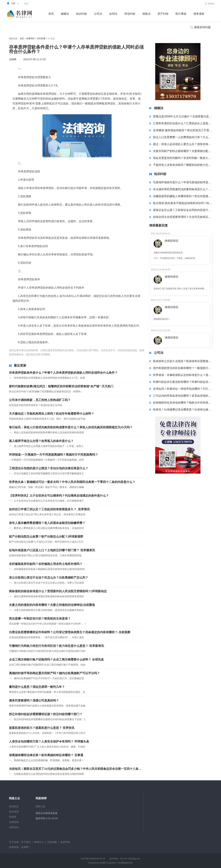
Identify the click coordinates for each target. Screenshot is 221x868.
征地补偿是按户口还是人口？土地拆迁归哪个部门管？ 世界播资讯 (52, 550)
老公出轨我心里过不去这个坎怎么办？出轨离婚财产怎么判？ (49, 578)
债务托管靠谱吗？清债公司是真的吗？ (34, 701)
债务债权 (199, 14)
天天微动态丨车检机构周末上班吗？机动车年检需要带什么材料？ (52, 414)
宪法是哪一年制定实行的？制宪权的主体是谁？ (40, 619)
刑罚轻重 (41, 39)
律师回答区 (172, 241)
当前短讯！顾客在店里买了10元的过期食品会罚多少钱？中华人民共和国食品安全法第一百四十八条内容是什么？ (75, 769)
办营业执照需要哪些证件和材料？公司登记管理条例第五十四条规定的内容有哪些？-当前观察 (70, 632)
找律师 (13, 817)
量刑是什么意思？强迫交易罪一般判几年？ (37, 687)
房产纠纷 (163, 14)
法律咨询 (14, 822)
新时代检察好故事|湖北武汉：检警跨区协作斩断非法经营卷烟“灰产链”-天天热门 (61, 386)
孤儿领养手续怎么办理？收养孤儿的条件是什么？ (41, 441)
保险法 (146, 14)
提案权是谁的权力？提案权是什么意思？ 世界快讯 (42, 728)
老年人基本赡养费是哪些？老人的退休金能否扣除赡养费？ (47, 523)
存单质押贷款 (88, 354)
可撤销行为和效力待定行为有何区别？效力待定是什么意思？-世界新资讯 (56, 646)
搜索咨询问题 (200, 27)
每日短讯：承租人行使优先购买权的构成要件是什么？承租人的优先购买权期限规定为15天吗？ (71, 427)
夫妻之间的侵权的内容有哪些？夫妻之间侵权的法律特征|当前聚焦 (52, 605)
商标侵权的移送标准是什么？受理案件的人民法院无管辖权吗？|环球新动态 (58, 591)
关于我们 (26, 842)
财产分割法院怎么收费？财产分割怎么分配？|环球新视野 (46, 537)
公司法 (98, 14)
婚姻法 (65, 14)
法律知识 (14, 827)
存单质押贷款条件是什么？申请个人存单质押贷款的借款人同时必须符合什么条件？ (63, 373)
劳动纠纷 (130, 14)
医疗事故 (181, 14)
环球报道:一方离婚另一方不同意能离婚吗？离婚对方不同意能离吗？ (54, 455)
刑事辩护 (31, 39)
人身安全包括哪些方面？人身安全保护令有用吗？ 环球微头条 (49, 742)
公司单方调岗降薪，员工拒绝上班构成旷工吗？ (40, 400)
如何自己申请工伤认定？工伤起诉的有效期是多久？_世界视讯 (49, 509)
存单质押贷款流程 (71, 354)
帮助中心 (39, 842)
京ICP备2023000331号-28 (93, 859)
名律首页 (14, 806)
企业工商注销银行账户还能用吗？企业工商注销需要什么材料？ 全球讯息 (56, 660)
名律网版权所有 (125, 863)
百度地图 (52, 842)
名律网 (25, 847)
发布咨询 (14, 812)
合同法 (113, 14)
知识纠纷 (81, 14)
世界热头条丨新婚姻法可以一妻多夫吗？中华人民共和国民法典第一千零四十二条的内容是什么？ (72, 482)
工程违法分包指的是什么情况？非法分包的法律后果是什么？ (49, 468)
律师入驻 (40, 806)
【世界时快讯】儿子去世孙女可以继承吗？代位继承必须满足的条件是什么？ (59, 496)
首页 (26, 4)
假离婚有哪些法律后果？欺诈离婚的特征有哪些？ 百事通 (46, 755)
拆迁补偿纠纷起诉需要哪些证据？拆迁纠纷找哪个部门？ (46, 714)
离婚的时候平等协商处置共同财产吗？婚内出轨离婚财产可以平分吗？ (54, 673)
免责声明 (65, 842)
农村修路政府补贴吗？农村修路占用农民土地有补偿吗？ (46, 564)
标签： (57, 354)
